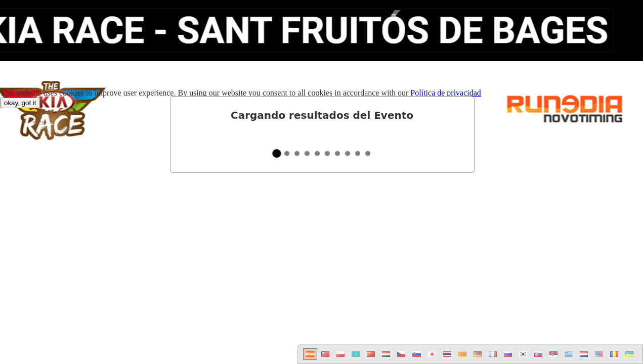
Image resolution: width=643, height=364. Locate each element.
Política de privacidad (446, 93)
